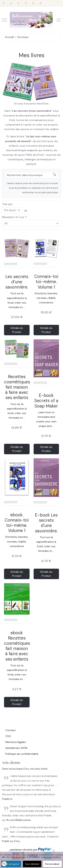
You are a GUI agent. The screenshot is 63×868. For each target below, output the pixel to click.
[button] (4, 864)
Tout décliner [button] (32, 864)
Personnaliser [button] (52, 864)
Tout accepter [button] (11, 864)
